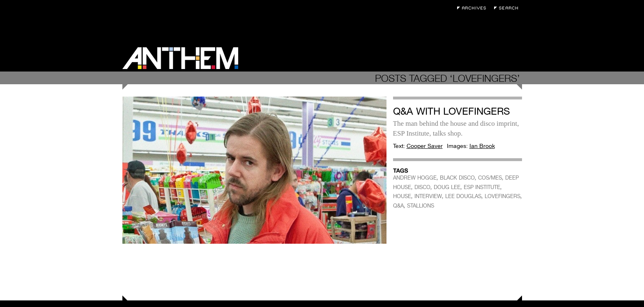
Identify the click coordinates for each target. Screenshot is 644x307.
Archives (474, 8)
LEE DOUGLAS (463, 196)
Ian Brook (482, 146)
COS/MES (490, 178)
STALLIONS (421, 206)
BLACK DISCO (457, 178)
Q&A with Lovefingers (452, 111)
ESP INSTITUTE (482, 187)
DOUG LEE (447, 187)
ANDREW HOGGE (415, 178)
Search (508, 8)
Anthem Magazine (180, 58)
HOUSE (402, 196)
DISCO (422, 187)
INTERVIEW (428, 196)
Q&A (398, 206)
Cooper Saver (425, 146)
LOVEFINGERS (503, 196)
